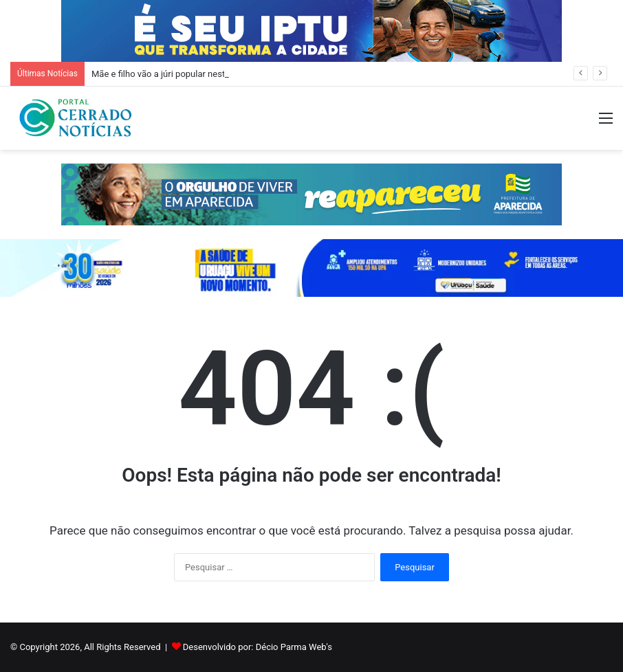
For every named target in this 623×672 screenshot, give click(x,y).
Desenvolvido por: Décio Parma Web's (258, 647)
